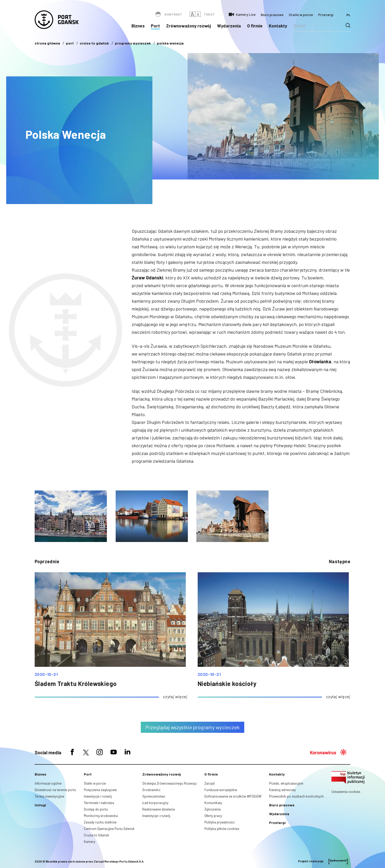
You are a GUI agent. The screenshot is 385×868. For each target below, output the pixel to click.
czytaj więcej (175, 696)
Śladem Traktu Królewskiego (76, 683)
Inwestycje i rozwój (98, 796)
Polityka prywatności (220, 822)
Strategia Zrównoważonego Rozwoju (169, 783)
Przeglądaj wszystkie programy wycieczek (192, 727)
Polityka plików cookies (222, 829)
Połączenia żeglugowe (100, 790)
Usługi (40, 805)
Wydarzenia (229, 26)
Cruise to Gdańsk (97, 835)
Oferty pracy (213, 816)
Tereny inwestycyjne (49, 796)
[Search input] (320, 25)
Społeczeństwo (154, 796)
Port (155, 26)
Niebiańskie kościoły (227, 683)
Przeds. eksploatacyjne (286, 783)
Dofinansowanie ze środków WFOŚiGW (233, 796)
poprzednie (47, 561)
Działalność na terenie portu (55, 790)
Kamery (90, 842)
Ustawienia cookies (346, 792)
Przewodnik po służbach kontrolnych (296, 796)
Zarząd (209, 783)
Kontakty (278, 26)
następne (340, 561)
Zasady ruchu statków (100, 822)
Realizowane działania (159, 809)
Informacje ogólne (48, 783)
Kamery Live (246, 14)
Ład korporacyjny (155, 803)
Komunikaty (213, 803)
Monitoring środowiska (101, 816)
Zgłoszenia (213, 809)
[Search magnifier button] (348, 25)
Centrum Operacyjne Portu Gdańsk (109, 829)
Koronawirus (323, 753)
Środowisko (151, 790)
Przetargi (326, 15)
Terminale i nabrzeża (99, 803)
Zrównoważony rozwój (188, 26)
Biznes (138, 26)
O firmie (255, 26)
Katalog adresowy (282, 790)
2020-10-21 (46, 674)
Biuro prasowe (272, 15)
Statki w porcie (301, 15)
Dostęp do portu (96, 809)
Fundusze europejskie (221, 790)
